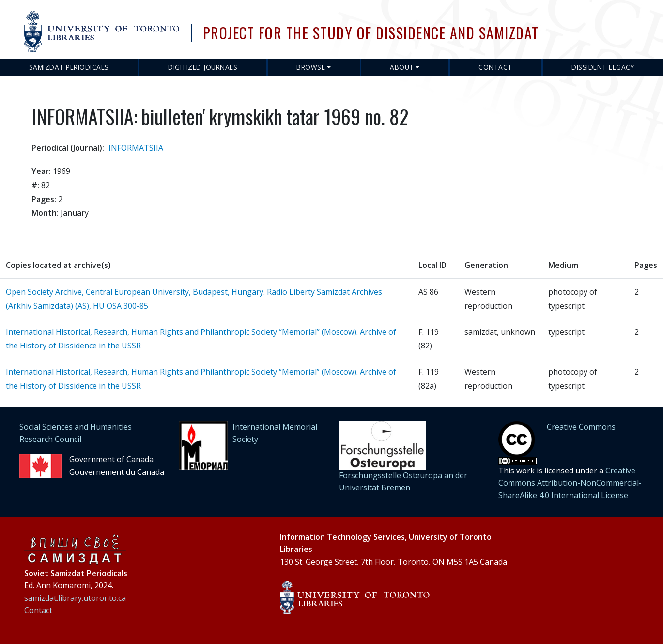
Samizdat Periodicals (69, 67)
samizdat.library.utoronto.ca (75, 598)
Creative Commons (581, 427)
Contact (495, 67)
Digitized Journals (203, 67)
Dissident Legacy (603, 67)
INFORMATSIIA (136, 148)
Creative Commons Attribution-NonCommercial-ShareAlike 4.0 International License (570, 483)
